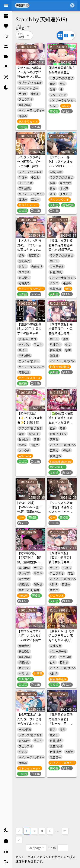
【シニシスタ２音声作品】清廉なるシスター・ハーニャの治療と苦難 (61, 509)
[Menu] (6, 5)
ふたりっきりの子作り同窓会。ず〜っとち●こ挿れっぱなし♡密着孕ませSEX (29, 166)
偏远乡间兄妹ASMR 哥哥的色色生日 (62, 70)
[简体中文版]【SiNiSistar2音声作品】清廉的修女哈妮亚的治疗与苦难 (29, 512)
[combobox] (49, 5)
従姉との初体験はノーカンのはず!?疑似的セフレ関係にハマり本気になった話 (29, 77)
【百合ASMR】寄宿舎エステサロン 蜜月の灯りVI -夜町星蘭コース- (62, 638)
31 (65, 831)
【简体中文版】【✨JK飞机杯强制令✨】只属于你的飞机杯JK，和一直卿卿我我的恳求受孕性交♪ (30, 424)
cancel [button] (27, 5)
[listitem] (6, 16)
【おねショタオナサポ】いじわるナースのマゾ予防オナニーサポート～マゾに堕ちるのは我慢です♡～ (29, 642)
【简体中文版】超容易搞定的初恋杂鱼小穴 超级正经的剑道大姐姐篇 (61, 247)
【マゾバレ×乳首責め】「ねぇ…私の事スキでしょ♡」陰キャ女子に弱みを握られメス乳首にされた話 (29, 252)
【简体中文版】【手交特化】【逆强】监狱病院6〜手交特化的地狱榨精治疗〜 (30, 562)
